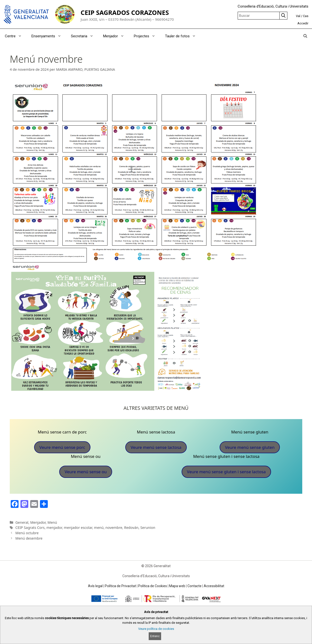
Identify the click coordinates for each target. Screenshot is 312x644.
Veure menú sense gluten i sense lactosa (226, 472)
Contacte (195, 586)
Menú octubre (27, 533)
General (22, 522)
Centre (16, 36)
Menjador (116, 36)
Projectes (147, 36)
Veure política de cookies (156, 629)
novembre (114, 528)
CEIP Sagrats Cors (30, 528)
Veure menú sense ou (86, 472)
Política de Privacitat (120, 586)
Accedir (303, 23)
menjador (54, 528)
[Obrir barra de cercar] (305, 36)
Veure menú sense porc (62, 447)
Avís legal (95, 586)
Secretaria (85, 36)
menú (99, 528)
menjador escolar (78, 528)
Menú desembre (29, 538)
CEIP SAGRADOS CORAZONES (125, 13)
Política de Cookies (153, 586)
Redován (131, 528)
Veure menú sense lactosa (156, 447)
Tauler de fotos (183, 36)
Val (298, 16)
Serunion (148, 528)
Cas (306, 16)
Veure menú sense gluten (250, 447)
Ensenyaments (49, 36)
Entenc (155, 636)
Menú (52, 522)
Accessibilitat (214, 586)
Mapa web (177, 586)
